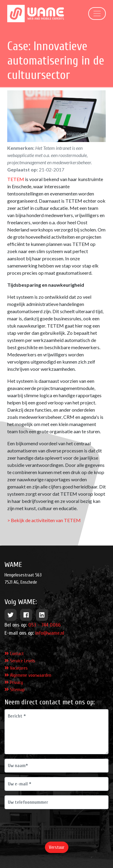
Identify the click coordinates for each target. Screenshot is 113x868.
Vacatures (16, 668)
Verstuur (57, 847)
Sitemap (15, 690)
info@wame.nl (50, 633)
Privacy (14, 682)
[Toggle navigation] (97, 14)
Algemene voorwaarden (28, 675)
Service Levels (20, 661)
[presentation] (50, 825)
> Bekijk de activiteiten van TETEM (44, 520)
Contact (14, 654)
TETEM (16, 179)
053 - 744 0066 (44, 625)
